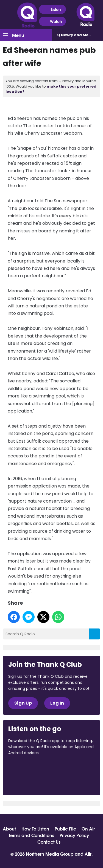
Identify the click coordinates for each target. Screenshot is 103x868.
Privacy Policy (74, 835)
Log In (57, 703)
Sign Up (23, 703)
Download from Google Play (29, 782)
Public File (65, 829)
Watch (52, 21)
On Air (88, 829)
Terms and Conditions (31, 835)
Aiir (88, 854)
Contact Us (49, 842)
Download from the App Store (30, 768)
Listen (52, 9)
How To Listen (35, 829)
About (9, 829)
